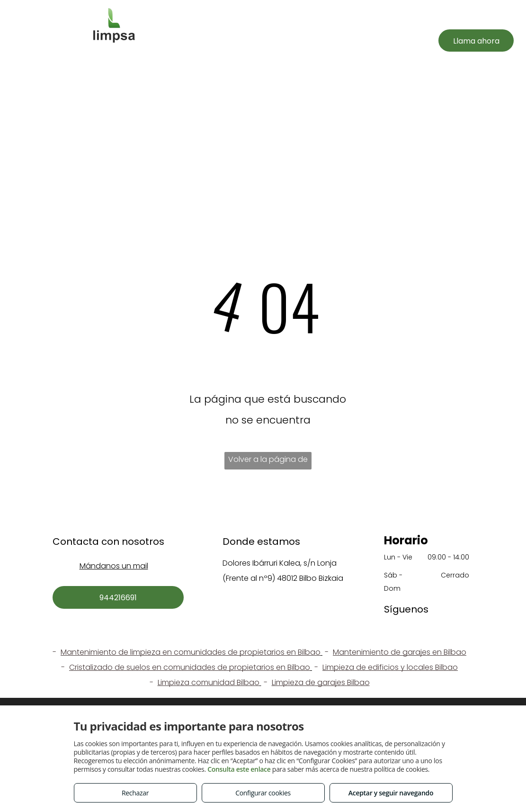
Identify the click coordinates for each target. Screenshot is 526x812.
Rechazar (135, 793)
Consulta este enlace (239, 769)
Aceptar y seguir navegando (391, 793)
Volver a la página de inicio (268, 462)
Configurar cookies (263, 793)
